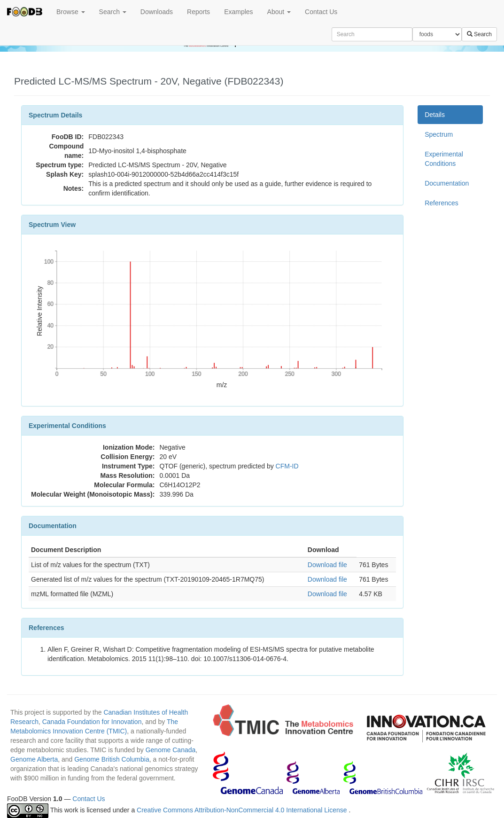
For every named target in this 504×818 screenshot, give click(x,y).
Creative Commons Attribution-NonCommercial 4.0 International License (243, 810)
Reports (198, 12)
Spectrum (439, 134)
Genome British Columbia (112, 759)
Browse (71, 12)
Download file (327, 565)
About (279, 12)
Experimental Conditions (444, 159)
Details (435, 115)
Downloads (157, 12)
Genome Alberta (34, 759)
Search (113, 12)
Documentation (447, 183)
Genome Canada (171, 750)
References (442, 203)
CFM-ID (287, 466)
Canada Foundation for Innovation (92, 722)
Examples (238, 12)
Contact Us (321, 12)
